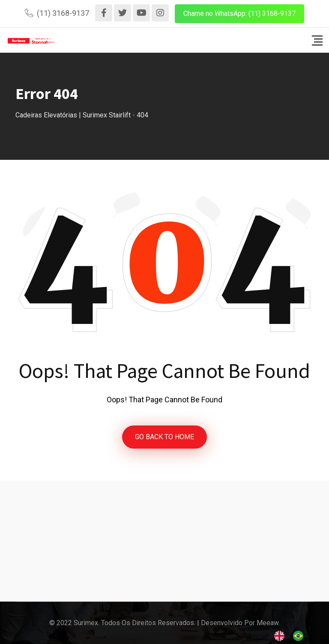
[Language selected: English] (293, 636)
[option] (300, 636)
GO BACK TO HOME (164, 437)
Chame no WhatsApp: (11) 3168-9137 (239, 13)
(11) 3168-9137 (63, 13)
